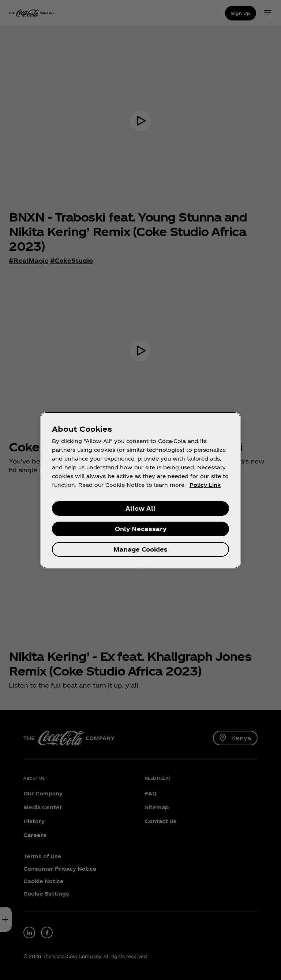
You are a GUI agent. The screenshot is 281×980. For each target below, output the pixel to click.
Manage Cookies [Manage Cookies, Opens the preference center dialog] (140, 549)
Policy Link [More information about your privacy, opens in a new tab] (205, 485)
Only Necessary (141, 529)
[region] (140, 490)
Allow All (140, 508)
